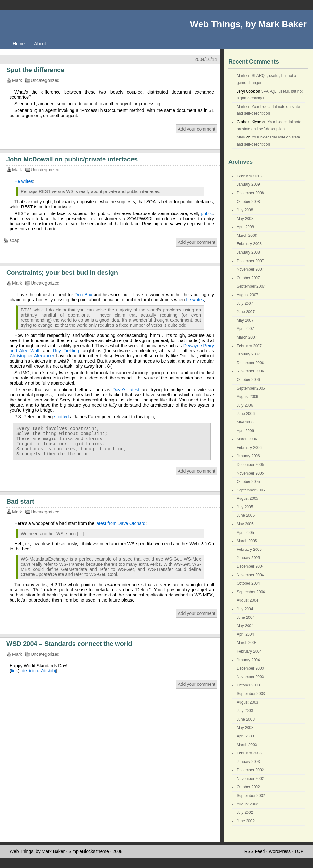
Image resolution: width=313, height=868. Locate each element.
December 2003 (250, 668)
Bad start (20, 507)
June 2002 (246, 821)
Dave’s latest (126, 390)
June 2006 (246, 414)
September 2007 (251, 286)
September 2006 (251, 388)
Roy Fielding (66, 351)
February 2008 (249, 244)
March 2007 (247, 337)
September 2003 (251, 694)
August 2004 (247, 600)
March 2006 (247, 439)
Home (19, 44)
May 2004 (245, 626)
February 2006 (249, 448)
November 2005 (250, 473)
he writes (195, 300)
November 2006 (250, 371)
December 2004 (250, 566)
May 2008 (245, 219)
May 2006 (245, 422)
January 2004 (248, 660)
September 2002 (251, 796)
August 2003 (247, 702)
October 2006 (248, 380)
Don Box (84, 295)
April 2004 (245, 634)
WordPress (280, 851)
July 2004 (245, 609)
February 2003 (249, 753)
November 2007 (250, 269)
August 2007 (247, 295)
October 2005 (248, 482)
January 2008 (248, 252)
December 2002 (250, 770)
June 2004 (246, 617)
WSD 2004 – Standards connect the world (69, 649)
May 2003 (245, 728)
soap (14, 240)
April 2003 (245, 736)
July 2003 (245, 711)
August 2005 (247, 498)
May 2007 (245, 320)
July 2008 (245, 210)
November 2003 (250, 677)
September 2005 (251, 490)
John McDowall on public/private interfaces (72, 159)
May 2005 (245, 524)
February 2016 (249, 176)
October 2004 (248, 583)
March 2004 (247, 643)
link (15, 677)
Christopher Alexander (32, 356)
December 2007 (250, 261)
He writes (24, 181)
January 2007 (248, 354)
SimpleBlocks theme (89, 851)
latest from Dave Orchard (120, 529)
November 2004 (250, 575)
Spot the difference (35, 70)
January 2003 (248, 762)
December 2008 (250, 193)
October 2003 (248, 685)
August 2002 (247, 804)
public (207, 213)
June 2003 (246, 719)
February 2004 (249, 651)
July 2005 (245, 507)
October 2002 (248, 787)
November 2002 (250, 779)
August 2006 (247, 397)
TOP (299, 851)
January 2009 (248, 184)
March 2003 (247, 745)
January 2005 (248, 558)
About (40, 44)
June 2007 (246, 312)
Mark (241, 76)
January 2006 (248, 456)
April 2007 (245, 329)
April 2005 (245, 533)
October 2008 (248, 202)
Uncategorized (45, 80)
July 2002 (245, 812)
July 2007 (245, 303)
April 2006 (245, 431)
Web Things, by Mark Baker (248, 24)
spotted (61, 417)
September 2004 (251, 592)
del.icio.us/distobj (39, 677)
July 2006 (245, 405)
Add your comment (197, 129)
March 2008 (247, 236)
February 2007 (249, 346)
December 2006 (250, 363)
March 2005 (247, 541)
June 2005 (246, 515)
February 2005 (249, 550)
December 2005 (250, 465)
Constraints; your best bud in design (62, 273)
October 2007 (248, 278)
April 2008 (245, 227)
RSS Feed (255, 851)
